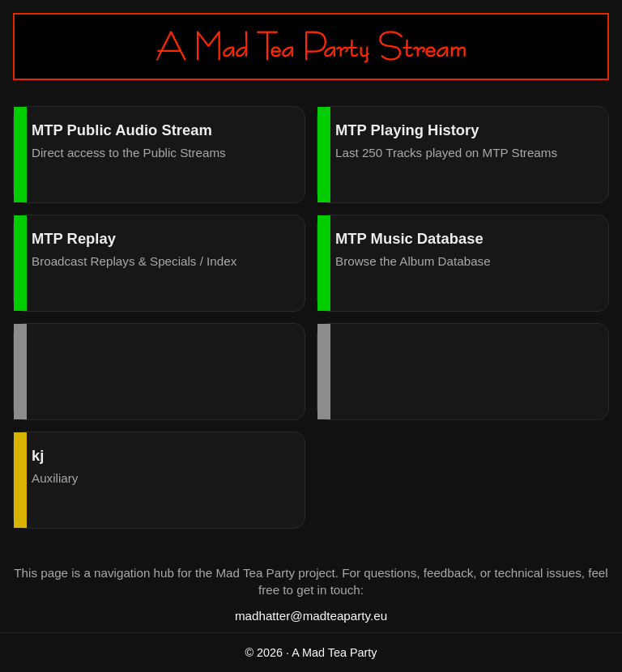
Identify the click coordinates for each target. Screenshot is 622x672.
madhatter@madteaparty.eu (311, 616)
